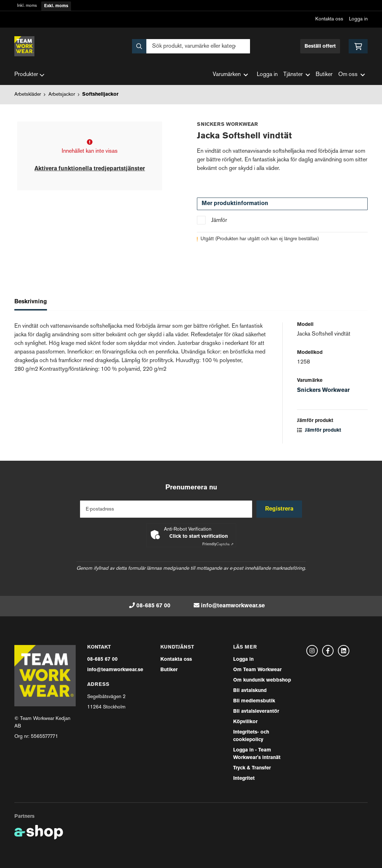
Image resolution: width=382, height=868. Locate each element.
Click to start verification (199, 537)
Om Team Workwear (257, 670)
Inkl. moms (27, 6)
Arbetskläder (28, 94)
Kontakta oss (329, 19)
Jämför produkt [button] (319, 430)
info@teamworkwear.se (233, 606)
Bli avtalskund (250, 691)
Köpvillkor (245, 722)
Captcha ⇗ (218, 544)
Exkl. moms (56, 6)
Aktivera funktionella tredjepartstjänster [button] (90, 169)
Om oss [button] (352, 75)
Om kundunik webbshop (262, 680)
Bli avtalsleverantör (256, 712)
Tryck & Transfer (252, 768)
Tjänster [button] (297, 75)
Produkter (29, 75)
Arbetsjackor (62, 94)
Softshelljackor (100, 94)
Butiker (324, 75)
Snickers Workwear (323, 390)
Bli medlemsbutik (254, 701)
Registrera (280, 509)
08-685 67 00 (153, 606)
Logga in (358, 19)
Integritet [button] (244, 779)
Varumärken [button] (230, 75)
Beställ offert (320, 46)
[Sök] (191, 46)
